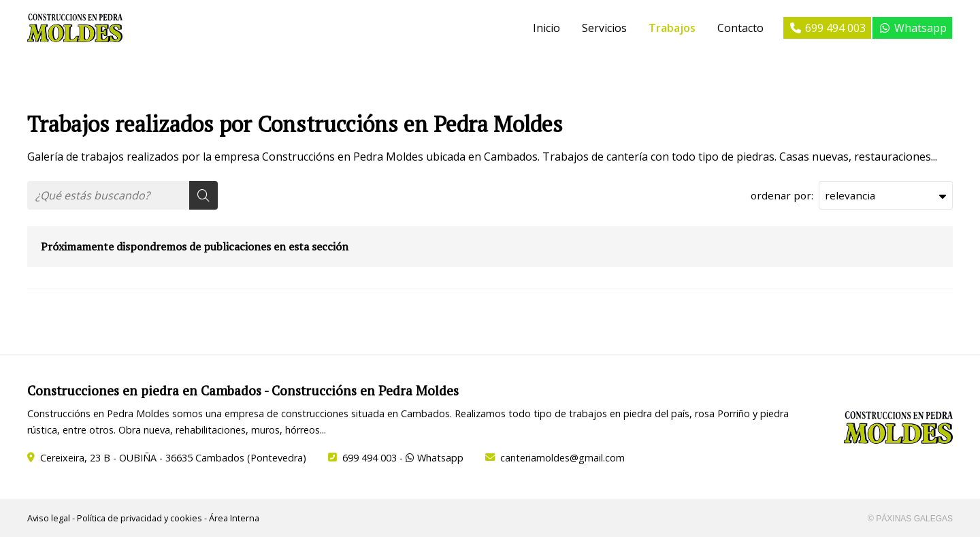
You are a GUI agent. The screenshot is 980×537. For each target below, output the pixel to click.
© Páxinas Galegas (910, 519)
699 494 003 (370, 458)
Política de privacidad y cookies (140, 518)
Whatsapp (435, 458)
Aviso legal (49, 518)
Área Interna (234, 518)
